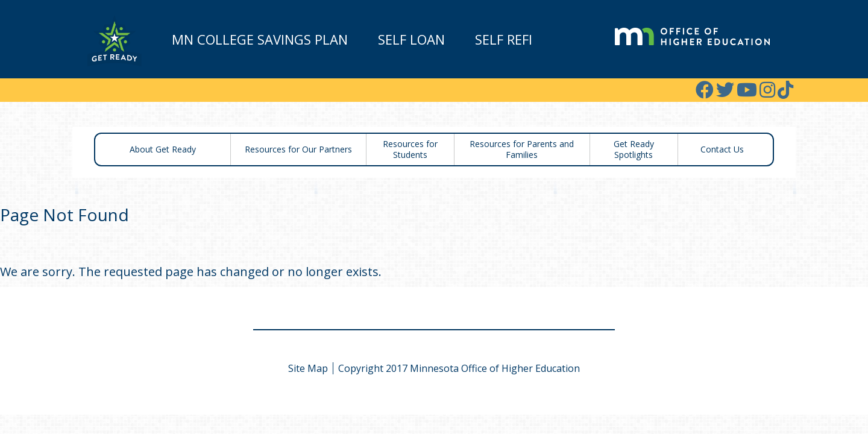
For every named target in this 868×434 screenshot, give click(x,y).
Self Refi (504, 39)
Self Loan (411, 39)
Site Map (308, 368)
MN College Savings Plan (260, 39)
